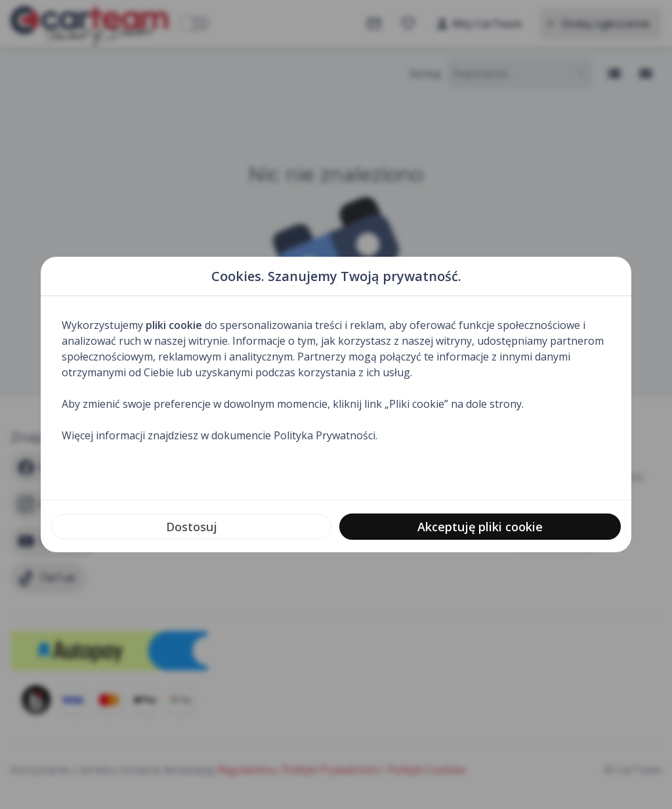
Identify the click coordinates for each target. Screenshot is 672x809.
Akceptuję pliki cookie (480, 527)
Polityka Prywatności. (325, 435)
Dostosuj (192, 527)
